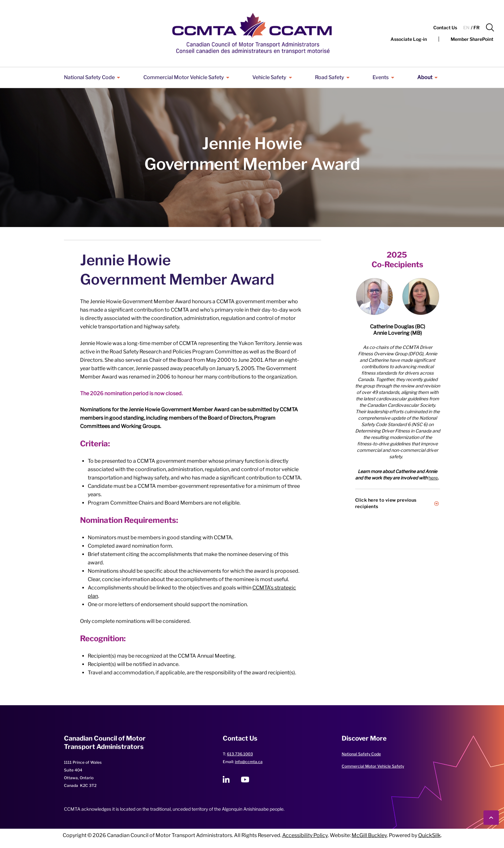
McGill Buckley (369, 835)
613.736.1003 (240, 754)
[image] (374, 296)
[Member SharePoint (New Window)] (472, 39)
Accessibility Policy (305, 835)
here (433, 478)
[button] (490, 28)
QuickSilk (429, 835)
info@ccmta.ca (249, 762)
